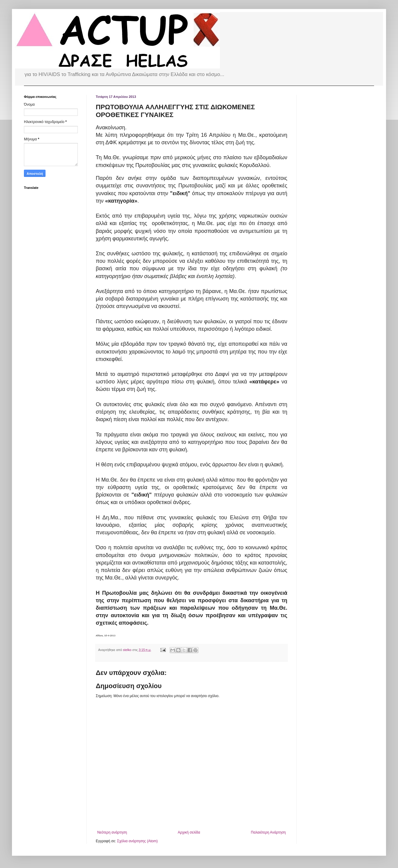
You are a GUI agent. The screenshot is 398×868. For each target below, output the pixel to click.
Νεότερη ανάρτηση (112, 832)
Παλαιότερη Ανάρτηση (268, 832)
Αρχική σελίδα (189, 832)
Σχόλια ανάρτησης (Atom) (137, 841)
